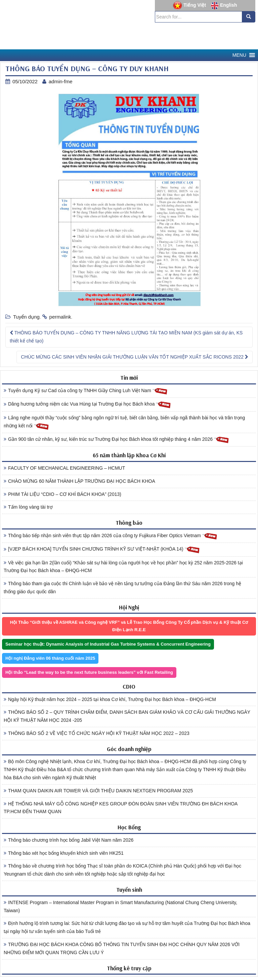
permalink (60, 317)
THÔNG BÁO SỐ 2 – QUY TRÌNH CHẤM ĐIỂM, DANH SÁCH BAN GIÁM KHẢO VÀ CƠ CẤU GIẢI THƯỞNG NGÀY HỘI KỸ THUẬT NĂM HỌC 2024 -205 (127, 716)
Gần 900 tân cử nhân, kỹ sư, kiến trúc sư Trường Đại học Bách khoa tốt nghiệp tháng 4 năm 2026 (116, 440)
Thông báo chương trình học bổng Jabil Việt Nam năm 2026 (69, 840)
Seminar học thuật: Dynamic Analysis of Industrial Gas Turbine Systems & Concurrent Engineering (108, 644)
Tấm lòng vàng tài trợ (28, 507)
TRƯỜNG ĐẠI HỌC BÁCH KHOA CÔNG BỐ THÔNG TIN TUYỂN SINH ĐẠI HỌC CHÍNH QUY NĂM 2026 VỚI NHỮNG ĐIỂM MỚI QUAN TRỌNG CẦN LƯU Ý (122, 948)
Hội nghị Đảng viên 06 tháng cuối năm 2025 (50, 658)
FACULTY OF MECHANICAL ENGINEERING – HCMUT (64, 468)
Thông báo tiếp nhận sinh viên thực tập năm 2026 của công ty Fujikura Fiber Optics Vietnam (111, 536)
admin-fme (61, 81)
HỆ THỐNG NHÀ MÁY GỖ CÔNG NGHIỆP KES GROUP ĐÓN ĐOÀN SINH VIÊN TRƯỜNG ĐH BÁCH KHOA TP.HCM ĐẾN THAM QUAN (121, 808)
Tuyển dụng (26, 317)
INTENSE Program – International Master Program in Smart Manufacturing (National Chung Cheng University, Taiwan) (120, 906)
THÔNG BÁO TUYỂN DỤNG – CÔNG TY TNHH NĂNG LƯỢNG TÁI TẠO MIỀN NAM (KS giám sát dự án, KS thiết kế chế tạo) (126, 337)
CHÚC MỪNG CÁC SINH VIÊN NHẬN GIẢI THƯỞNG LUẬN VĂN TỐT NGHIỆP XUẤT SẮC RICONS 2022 (135, 357)
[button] (239, 55)
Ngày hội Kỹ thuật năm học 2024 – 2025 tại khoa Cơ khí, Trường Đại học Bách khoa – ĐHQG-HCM (110, 699)
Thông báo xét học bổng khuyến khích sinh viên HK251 (64, 853)
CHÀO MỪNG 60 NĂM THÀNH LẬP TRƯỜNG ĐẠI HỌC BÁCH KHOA (79, 481)
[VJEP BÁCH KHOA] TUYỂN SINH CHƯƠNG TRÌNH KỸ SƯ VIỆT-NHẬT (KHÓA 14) (102, 549)
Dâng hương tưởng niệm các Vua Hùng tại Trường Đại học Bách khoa (87, 404)
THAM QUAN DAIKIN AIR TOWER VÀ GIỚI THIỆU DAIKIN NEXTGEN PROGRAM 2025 (98, 791)
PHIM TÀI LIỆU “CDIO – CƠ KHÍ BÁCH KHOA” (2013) (62, 494)
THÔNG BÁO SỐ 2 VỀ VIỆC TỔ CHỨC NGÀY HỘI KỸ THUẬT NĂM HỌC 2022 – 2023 (97, 733)
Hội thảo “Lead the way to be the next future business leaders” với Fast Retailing (89, 672)
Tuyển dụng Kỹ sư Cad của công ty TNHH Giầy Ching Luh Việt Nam (86, 391)
